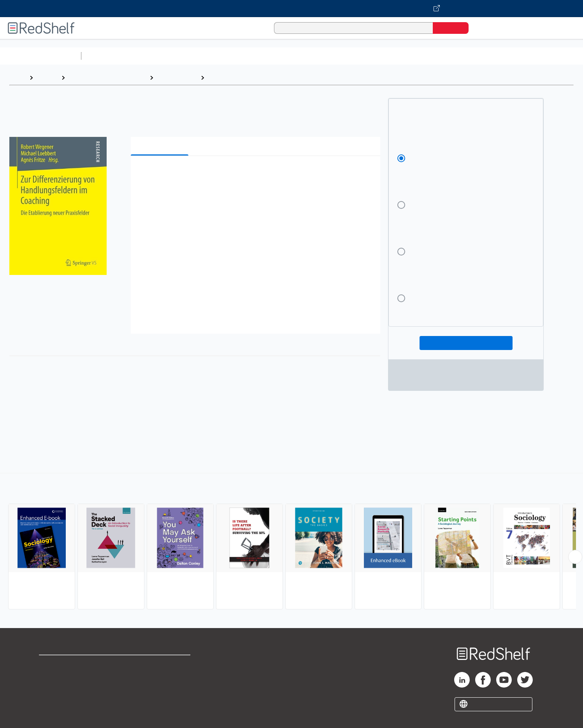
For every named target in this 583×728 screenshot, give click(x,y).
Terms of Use (161, 664)
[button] (257, 174)
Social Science (177, 78)
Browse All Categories (40, 56)
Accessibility (159, 689)
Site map (52, 702)
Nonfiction (471, 56)
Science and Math (153, 56)
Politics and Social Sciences (384, 56)
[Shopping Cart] (485, 28)
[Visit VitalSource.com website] (291, 9)
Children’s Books (516, 56)
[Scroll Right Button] (575, 557)
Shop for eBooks (64, 664)
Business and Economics (302, 56)
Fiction (440, 56)
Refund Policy (160, 677)
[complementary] (291, 542)
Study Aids (105, 56)
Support (51, 677)
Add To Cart (466, 343)
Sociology (222, 78)
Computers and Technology (222, 56)
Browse (47, 78)
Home (18, 78)
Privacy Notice (61, 689)
